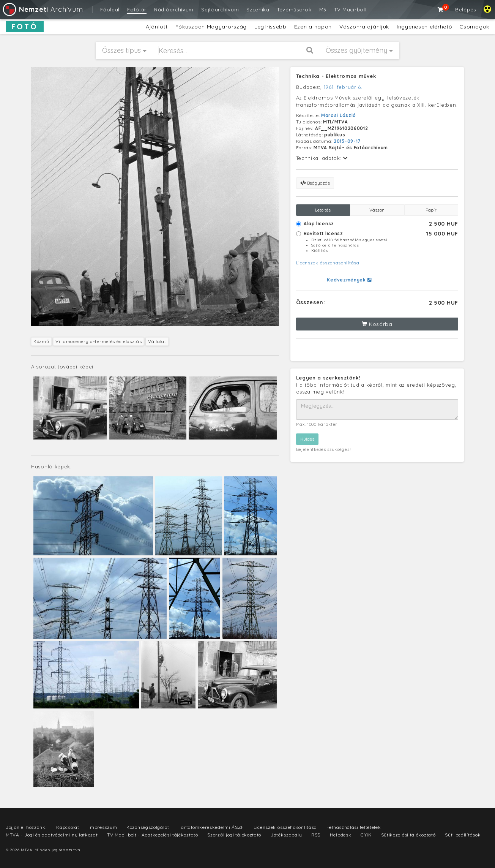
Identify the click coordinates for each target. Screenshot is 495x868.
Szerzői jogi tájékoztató (234, 835)
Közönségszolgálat (148, 827)
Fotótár (137, 9)
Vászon (377, 210)
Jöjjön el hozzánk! (26, 827)
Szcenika (258, 9)
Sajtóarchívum (220, 9)
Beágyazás (315, 183)
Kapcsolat (68, 827)
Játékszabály (286, 835)
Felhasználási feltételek (354, 827)
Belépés (466, 9)
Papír (431, 210)
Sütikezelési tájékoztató (408, 835)
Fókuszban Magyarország (211, 27)
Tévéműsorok (294, 9)
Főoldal (110, 9)
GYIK (366, 835)
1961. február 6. (343, 87)
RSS (316, 835)
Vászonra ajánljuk (364, 27)
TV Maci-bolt (350, 9)
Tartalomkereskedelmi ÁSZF (212, 827)
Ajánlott (157, 27)
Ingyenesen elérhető (424, 27)
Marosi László (339, 115)
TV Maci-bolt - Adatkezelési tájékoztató (152, 835)
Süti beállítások (463, 835)
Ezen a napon (313, 27)
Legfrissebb (270, 27)
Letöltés (323, 210)
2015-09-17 (347, 141)
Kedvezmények (349, 280)
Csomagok (474, 27)
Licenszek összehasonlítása (328, 263)
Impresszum (103, 827)
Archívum (42, 9)
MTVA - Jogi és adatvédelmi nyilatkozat (52, 835)
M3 (323, 9)
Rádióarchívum (174, 9)
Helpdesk (341, 835)
